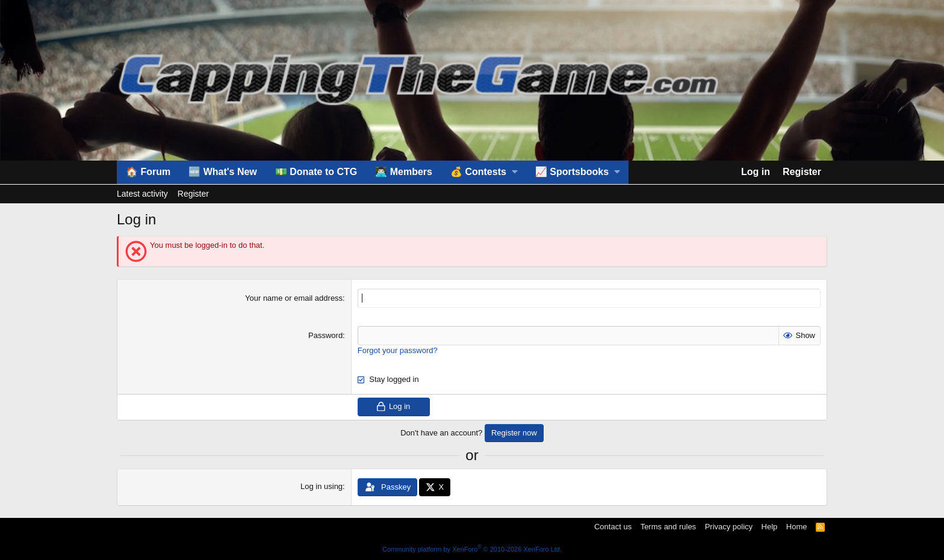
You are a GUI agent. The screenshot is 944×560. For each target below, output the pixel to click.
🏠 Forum (148, 172)
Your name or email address (294, 298)
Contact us (613, 527)
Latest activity (142, 194)
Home (797, 527)
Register (193, 194)
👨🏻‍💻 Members (404, 172)
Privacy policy (729, 527)
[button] (484, 172)
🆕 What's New (223, 172)
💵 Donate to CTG (316, 172)
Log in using (321, 486)
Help (770, 527)
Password (325, 335)
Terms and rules (668, 527)
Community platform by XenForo (472, 549)
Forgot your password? (398, 350)
